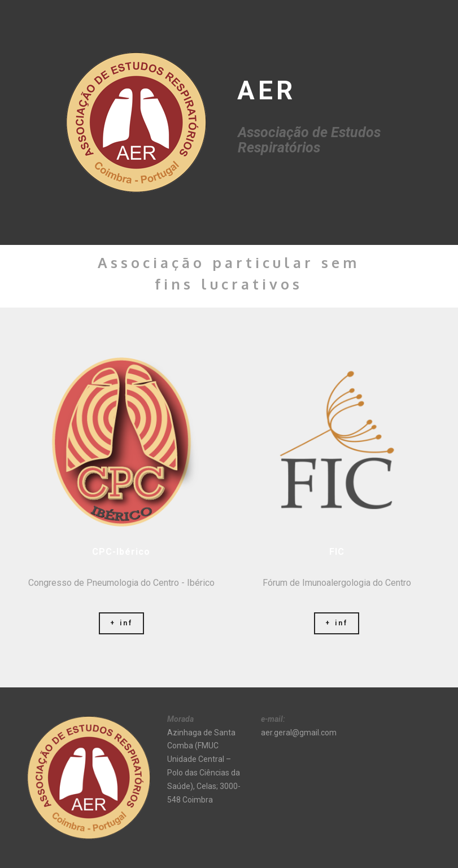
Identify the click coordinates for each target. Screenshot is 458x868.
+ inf (121, 623)
